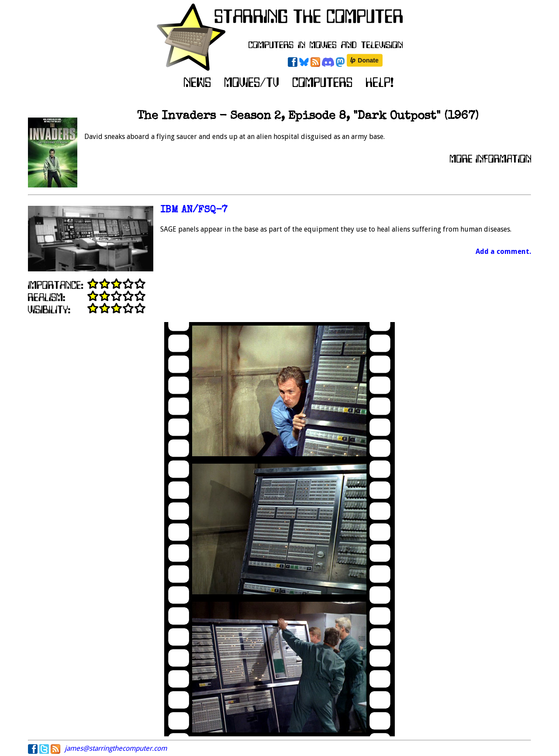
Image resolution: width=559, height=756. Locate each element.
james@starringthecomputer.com (116, 748)
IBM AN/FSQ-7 (194, 210)
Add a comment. (503, 251)
